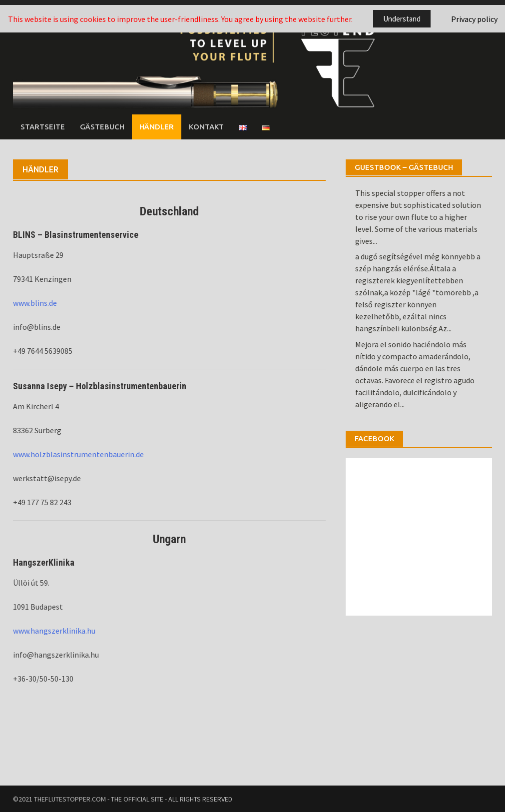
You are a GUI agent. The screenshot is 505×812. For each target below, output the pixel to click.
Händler (157, 127)
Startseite (43, 127)
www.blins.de (35, 303)
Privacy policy (474, 19)
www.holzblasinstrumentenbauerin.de (78, 454)
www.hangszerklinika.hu (54, 631)
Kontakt (206, 127)
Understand (402, 19)
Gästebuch (102, 127)
